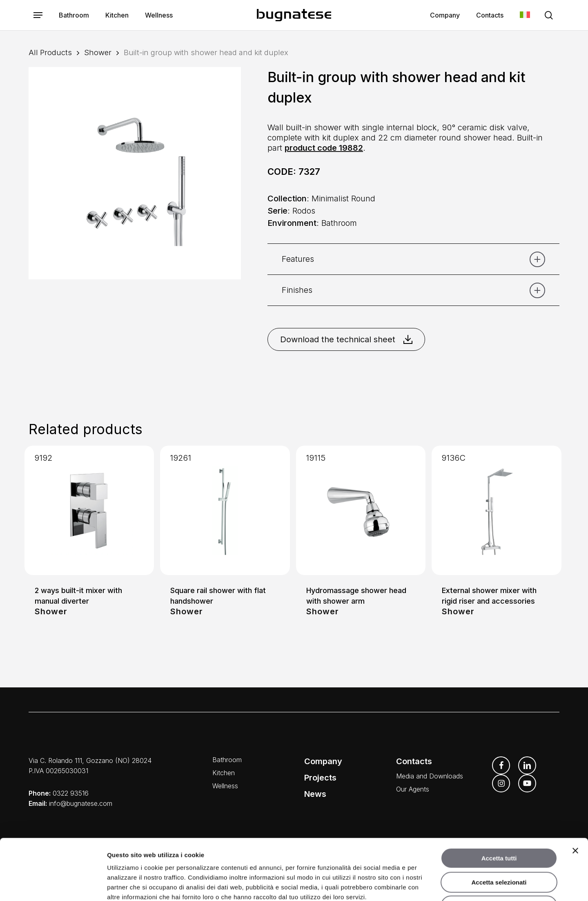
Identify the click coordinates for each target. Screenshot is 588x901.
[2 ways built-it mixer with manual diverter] (89, 510)
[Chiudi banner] (575, 794)
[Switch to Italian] (525, 15)
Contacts (414, 761)
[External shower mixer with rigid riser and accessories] (496, 510)
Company (323, 761)
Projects (320, 778)
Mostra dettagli (430, 885)
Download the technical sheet (346, 339)
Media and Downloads (430, 776)
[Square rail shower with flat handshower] (225, 510)
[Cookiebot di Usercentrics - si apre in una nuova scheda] (53, 885)
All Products (50, 52)
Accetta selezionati (499, 825)
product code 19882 (324, 148)
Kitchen (224, 773)
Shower (98, 52)
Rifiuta (499, 849)
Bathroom (227, 760)
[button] (38, 15)
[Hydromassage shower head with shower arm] (361, 510)
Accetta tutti (499, 801)
